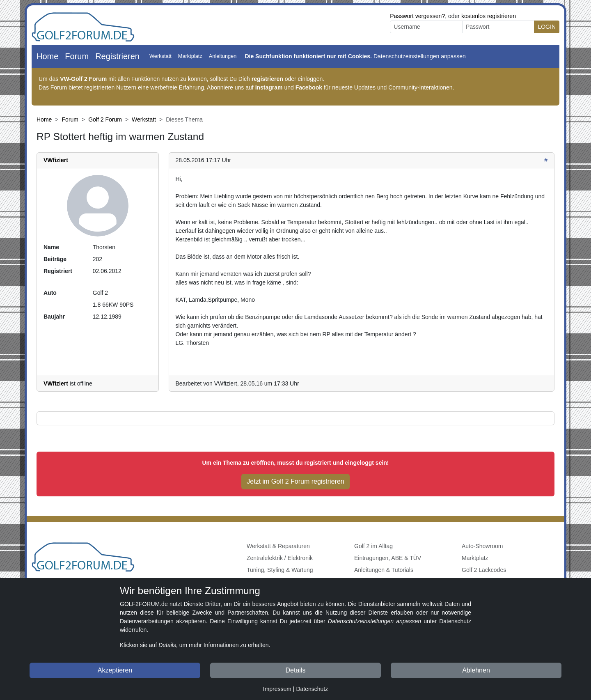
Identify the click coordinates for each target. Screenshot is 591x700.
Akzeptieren (115, 670)
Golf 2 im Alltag (373, 546)
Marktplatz (190, 56)
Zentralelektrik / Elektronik (280, 558)
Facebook (309, 87)
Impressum (277, 689)
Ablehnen (476, 670)
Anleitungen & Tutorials (384, 570)
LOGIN (547, 27)
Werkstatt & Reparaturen (278, 546)
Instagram (269, 87)
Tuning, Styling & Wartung (280, 570)
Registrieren (117, 56)
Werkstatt (160, 56)
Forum (77, 56)
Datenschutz (312, 689)
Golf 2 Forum (105, 119)
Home (47, 56)
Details (296, 670)
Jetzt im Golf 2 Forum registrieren (295, 481)
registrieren (267, 79)
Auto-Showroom (482, 546)
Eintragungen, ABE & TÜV (388, 558)
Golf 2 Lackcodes (484, 570)
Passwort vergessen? (417, 16)
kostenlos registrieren (489, 16)
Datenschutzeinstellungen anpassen (420, 56)
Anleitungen (223, 56)
